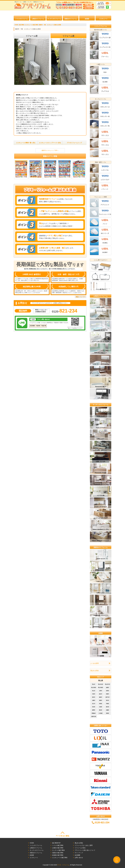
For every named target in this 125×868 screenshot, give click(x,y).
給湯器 (87, 19)
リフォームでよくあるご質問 (84, 845)
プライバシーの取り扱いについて (85, 850)
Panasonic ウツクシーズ (101, 627)
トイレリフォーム (101, 26)
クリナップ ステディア (101, 518)
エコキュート (103, 19)
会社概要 (77, 855)
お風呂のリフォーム (38, 19)
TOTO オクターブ (101, 570)
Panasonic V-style (101, 473)
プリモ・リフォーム (63, 865)
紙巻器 (101, 270)
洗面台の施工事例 (58, 853)
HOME (32, 843)
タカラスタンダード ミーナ (101, 341)
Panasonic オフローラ (101, 330)
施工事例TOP (56, 843)
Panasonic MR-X (101, 387)
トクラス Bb (101, 495)
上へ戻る (117, 860)
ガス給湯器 (101, 656)
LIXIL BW (101, 398)
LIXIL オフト (101, 581)
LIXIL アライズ (101, 319)
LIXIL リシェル (101, 461)
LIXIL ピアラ (101, 593)
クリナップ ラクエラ (101, 507)
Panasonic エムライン (101, 615)
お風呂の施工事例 (58, 848)
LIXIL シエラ (101, 439)
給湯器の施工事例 (58, 855)
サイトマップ (79, 853)
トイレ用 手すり (101, 289)
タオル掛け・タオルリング (101, 280)
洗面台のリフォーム (71, 19)
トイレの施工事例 (58, 845)
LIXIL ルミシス (101, 604)
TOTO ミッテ (101, 416)
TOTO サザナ (101, 307)
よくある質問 (95, 663)
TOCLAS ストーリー (101, 353)
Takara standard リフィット (101, 541)
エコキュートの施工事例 (60, 858)
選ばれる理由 (95, 671)
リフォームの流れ (80, 848)
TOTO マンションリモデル (101, 364)
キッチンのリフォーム (54, 19)
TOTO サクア (101, 559)
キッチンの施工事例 (58, 850)
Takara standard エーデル (101, 529)
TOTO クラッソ (101, 427)
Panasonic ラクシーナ (101, 484)
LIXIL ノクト (101, 450)
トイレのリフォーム (21, 19)
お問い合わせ (79, 858)
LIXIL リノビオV (101, 375)
